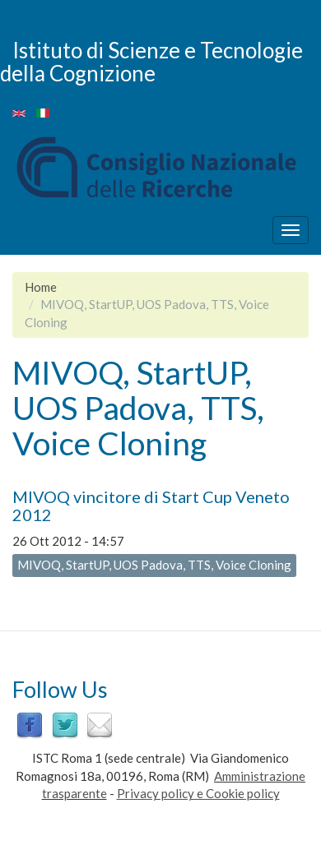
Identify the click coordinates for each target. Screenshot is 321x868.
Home (41, 287)
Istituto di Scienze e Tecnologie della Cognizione (151, 61)
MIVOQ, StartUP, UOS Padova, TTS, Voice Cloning (154, 565)
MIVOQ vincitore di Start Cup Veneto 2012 (151, 506)
